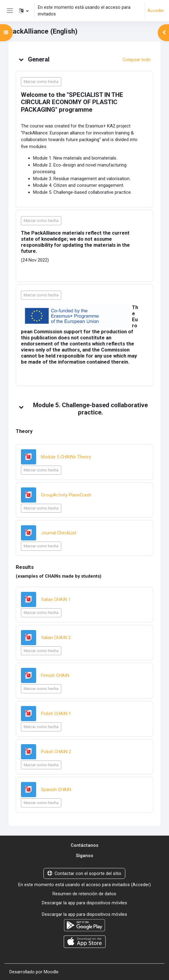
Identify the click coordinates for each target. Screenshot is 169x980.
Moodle (51, 972)
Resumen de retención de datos (84, 894)
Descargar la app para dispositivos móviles (84, 903)
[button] (24, 11)
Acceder (156, 11)
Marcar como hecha (41, 82)
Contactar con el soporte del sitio (84, 873)
